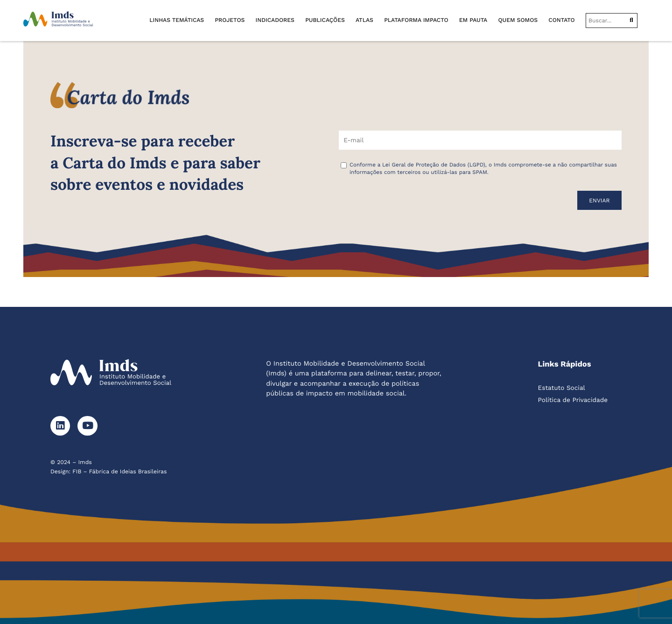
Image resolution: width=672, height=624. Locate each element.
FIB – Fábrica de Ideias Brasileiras (119, 471)
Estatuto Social (562, 388)
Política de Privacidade (573, 400)
